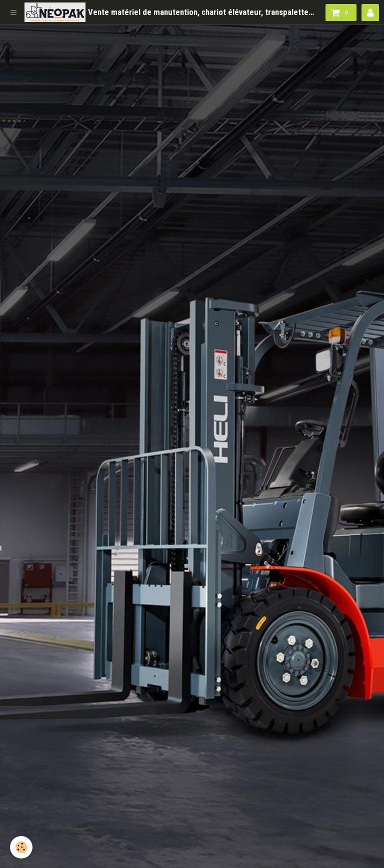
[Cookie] (21, 847)
